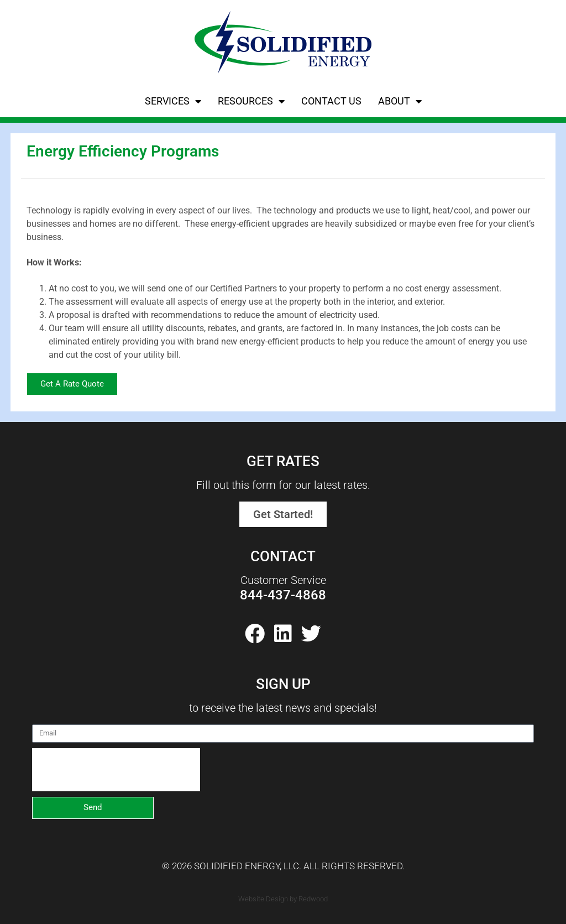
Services (173, 101)
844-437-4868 (283, 595)
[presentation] (116, 770)
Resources (251, 101)
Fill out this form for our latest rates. (283, 485)
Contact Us (331, 101)
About (400, 101)
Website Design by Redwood (283, 899)
